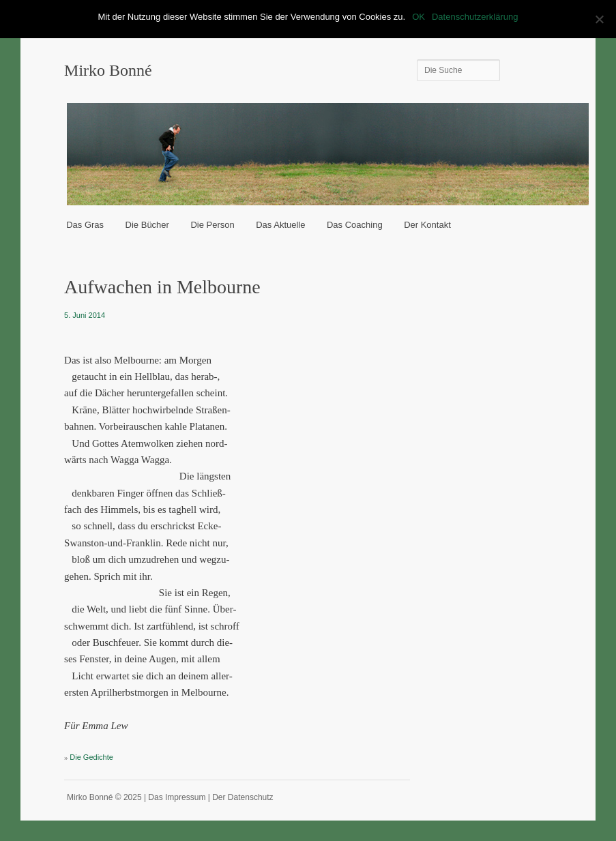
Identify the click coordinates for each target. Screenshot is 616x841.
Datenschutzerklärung (475, 17)
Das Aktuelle (280, 225)
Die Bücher (147, 225)
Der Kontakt (427, 225)
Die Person (212, 225)
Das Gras (85, 225)
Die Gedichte (91, 757)
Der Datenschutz (243, 797)
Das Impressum (177, 797)
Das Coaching (355, 225)
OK (419, 17)
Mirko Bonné (108, 70)
